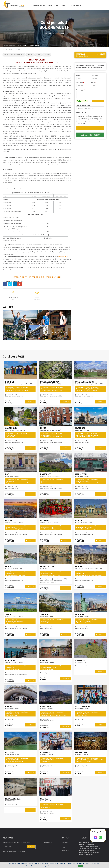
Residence (47, 55)
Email (94, 83)
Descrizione (7, 49)
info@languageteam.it (90, 850)
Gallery (19, 49)
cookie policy (73, 866)
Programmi (39, 5)
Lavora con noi (48, 842)
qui (101, 120)
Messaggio (81, 90)
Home (64, 5)
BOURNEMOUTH (35, 46)
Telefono (80, 83)
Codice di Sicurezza (84, 105)
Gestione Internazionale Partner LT (14, 55)
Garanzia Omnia (63, 257)
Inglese (39, 55)
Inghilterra (30, 55)
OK (80, 866)
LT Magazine (76, 5)
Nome (79, 75)
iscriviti (31, 846)
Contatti (53, 5)
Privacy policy (82, 112)
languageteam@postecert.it (91, 852)
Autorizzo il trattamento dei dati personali (89, 123)
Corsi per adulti (23, 46)
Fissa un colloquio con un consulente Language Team (90, 135)
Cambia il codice (98, 101)
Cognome (95, 75)
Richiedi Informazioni (90, 128)
